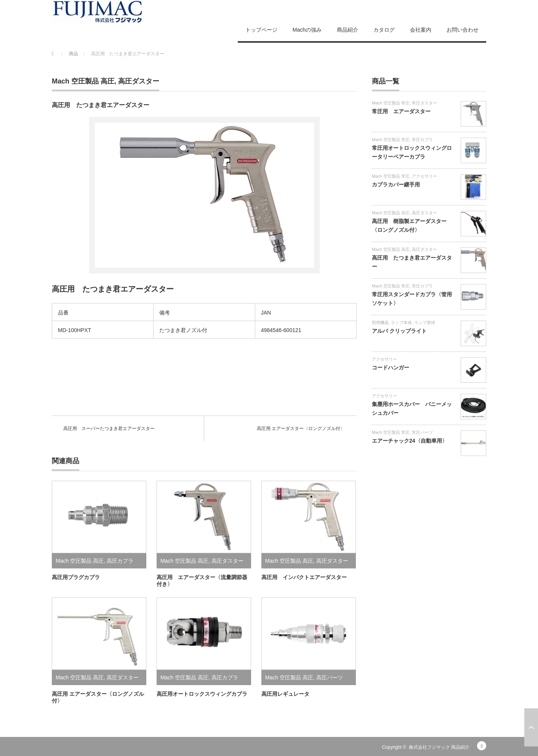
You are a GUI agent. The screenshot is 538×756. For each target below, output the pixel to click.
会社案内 (421, 30)
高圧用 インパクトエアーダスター (304, 577)
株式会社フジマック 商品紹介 (439, 747)
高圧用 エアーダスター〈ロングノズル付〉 (301, 429)
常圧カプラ (422, 140)
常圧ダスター (424, 103)
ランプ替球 (425, 323)
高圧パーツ (330, 677)
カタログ (384, 30)
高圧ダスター (139, 81)
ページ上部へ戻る (531, 727)
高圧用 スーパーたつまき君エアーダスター (109, 429)
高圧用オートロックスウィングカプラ (202, 694)
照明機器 (380, 323)
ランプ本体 (401, 323)
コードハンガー (391, 368)
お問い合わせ (463, 30)
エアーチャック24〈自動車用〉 (410, 441)
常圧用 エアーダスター (401, 111)
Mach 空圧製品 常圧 (391, 103)
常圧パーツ (422, 432)
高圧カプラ (120, 561)
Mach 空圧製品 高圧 (83, 81)
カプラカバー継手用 (396, 185)
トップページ (261, 30)
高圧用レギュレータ (285, 694)
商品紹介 (347, 30)
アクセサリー (424, 176)
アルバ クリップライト (399, 331)
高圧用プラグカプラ (76, 577)
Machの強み (307, 30)
